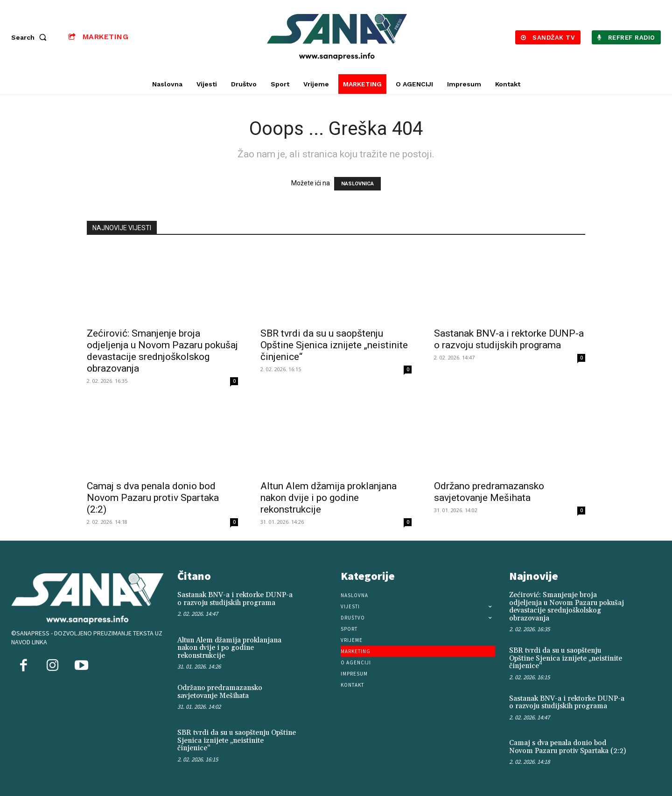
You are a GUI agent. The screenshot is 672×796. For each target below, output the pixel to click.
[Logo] (337, 37)
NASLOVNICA (357, 184)
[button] (31, 37)
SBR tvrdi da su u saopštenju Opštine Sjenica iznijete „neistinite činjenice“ (334, 345)
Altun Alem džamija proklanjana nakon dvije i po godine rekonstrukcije (329, 498)
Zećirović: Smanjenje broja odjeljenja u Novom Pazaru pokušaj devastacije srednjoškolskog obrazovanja (162, 351)
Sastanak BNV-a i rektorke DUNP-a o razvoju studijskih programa (509, 339)
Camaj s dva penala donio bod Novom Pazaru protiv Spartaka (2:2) (153, 498)
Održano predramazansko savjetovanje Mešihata (489, 492)
